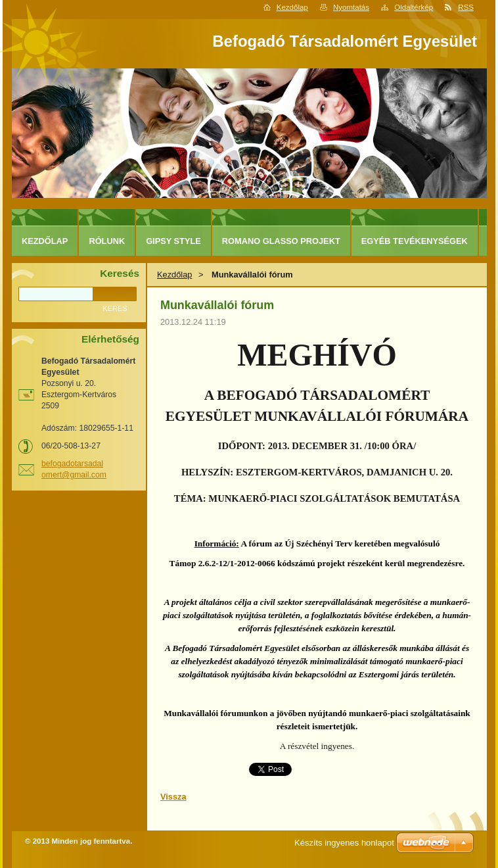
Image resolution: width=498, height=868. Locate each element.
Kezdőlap (292, 7)
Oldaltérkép (414, 7)
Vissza (173, 797)
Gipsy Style (173, 241)
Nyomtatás (351, 7)
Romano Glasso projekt (281, 241)
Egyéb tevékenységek (415, 241)
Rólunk (107, 241)
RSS (466, 7)
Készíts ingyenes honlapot (344, 843)
